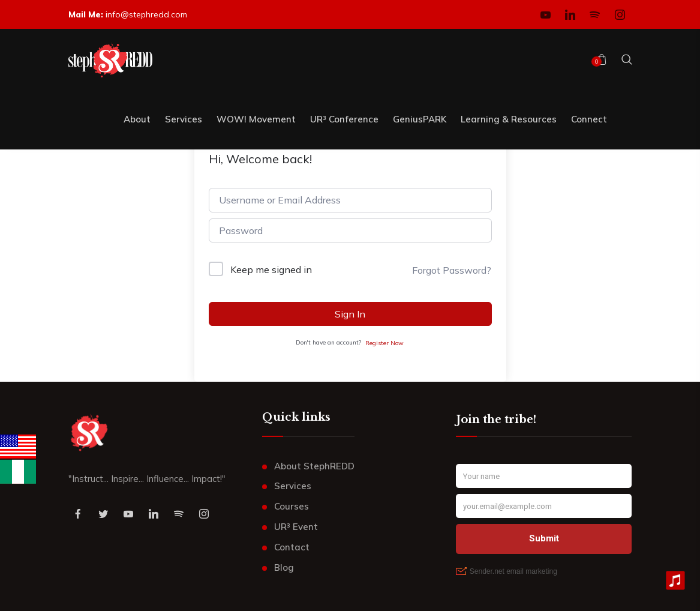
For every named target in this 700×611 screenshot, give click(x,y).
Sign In (350, 314)
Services (293, 486)
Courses (292, 506)
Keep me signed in (271, 269)
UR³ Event (296, 527)
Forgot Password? (452, 270)
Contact (292, 547)
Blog (284, 567)
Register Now (384, 343)
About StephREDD (314, 466)
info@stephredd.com (146, 14)
